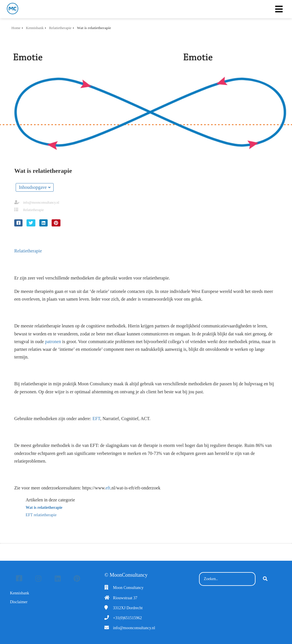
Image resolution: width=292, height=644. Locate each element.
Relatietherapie (34, 210)
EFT (96, 419)
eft (108, 488)
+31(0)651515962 (127, 618)
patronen (53, 342)
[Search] (265, 579)
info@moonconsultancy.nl (41, 202)
